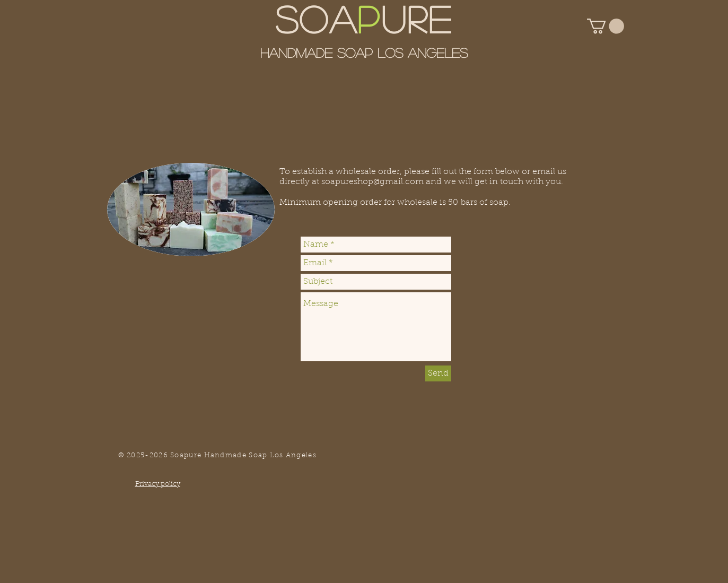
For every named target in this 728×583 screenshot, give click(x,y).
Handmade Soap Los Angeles (364, 53)
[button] (606, 26)
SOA (317, 18)
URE (417, 18)
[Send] (438, 373)
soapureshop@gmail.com (372, 182)
